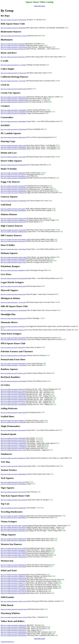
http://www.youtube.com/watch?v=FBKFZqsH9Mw (14, 557)
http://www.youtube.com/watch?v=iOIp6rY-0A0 (13, 389)
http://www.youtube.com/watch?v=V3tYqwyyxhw (13, 73)
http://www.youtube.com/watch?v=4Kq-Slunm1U (13, 550)
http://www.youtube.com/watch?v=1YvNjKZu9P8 (13, 422)
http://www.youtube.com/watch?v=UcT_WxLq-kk (13, 391)
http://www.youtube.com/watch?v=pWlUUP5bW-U (14, 632)
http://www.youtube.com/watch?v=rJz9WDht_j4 (13, 421)
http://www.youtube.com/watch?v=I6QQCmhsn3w (14, 529)
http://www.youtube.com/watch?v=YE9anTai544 (13, 100)
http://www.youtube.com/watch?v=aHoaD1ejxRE (13, 286)
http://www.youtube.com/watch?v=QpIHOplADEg (14, 191)
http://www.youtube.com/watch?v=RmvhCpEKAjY (14, 364)
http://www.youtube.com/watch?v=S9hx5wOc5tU (13, 294)
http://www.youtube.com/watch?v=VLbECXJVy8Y (14, 580)
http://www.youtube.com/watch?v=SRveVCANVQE (14, 617)
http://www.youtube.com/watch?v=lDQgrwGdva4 (13, 318)
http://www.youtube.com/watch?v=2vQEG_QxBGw (14, 257)
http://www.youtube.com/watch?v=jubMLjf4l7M (13, 173)
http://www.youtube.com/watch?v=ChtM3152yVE (13, 193)
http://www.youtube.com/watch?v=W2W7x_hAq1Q (14, 601)
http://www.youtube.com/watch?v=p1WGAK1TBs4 (14, 47)
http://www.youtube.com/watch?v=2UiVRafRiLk (13, 261)
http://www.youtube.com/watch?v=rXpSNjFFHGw (14, 188)
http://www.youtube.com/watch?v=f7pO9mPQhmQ (14, 201)
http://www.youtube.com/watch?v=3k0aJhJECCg (13, 270)
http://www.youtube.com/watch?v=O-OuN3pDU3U (14, 113)
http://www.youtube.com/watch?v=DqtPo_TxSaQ (13, 262)
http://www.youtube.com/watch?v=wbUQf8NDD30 (14, 404)
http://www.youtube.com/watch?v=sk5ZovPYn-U (13, 57)
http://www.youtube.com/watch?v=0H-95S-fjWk (13, 189)
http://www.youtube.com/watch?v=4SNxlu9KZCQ (14, 147)
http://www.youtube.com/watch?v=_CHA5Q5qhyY (14, 365)
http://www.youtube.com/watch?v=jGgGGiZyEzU (13, 442)
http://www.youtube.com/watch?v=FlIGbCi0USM (13, 539)
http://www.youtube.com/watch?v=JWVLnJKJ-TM (14, 592)
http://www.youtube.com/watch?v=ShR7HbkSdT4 (13, 634)
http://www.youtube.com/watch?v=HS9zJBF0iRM (13, 178)
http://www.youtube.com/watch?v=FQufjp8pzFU (13, 45)
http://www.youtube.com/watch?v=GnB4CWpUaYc (14, 445)
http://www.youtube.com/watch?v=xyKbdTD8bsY (13, 112)
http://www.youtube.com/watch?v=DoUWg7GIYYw (14, 339)
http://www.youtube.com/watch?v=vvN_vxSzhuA (13, 588)
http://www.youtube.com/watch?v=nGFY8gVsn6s (13, 492)
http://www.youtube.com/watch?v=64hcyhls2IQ (13, 585)
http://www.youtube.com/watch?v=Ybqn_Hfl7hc (13, 527)
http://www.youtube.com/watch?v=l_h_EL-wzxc (13, 403)
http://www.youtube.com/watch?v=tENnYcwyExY (14, 373)
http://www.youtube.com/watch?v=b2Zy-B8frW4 (13, 394)
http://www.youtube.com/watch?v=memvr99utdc (13, 581)
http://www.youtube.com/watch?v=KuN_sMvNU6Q (14, 500)
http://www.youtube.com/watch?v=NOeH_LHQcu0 (14, 97)
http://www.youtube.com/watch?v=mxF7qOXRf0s (13, 381)
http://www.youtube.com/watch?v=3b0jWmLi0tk (13, 396)
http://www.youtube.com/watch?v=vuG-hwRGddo (13, 567)
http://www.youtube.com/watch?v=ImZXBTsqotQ (13, 28)
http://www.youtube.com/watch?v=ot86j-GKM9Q (13, 438)
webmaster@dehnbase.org (7, 642)
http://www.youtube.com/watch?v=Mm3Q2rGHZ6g (14, 609)
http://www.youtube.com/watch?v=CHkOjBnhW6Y (14, 121)
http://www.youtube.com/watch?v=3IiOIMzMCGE (14, 590)
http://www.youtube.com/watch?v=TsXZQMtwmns (14, 484)
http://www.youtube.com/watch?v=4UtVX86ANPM (14, 278)
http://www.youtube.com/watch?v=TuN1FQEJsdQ (14, 129)
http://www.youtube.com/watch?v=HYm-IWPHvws (14, 240)
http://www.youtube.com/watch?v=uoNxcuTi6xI (13, 209)
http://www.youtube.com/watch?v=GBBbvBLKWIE (14, 232)
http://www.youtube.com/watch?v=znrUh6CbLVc (13, 531)
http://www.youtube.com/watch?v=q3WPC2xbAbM (14, 413)
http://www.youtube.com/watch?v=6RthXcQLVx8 (13, 393)
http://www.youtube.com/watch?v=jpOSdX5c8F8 (13, 259)
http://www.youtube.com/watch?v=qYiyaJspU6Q (13, 186)
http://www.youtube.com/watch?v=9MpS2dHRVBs (14, 518)
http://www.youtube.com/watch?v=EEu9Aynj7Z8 (13, 222)
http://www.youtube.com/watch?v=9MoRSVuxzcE (14, 565)
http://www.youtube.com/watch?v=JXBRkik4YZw (14, 220)
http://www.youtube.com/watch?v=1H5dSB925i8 (13, 516)
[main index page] (39, 6)
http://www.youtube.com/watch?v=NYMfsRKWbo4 (14, 552)
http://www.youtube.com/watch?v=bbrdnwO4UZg (13, 137)
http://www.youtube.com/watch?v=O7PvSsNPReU (14, 110)
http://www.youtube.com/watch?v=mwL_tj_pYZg (13, 450)
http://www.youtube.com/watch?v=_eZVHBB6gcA (14, 447)
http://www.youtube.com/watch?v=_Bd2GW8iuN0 (14, 249)
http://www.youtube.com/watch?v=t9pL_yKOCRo (13, 553)
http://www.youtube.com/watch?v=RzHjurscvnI (13, 330)
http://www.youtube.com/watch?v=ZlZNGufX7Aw (14, 630)
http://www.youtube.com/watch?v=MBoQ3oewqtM (14, 578)
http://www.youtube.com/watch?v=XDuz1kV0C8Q (14, 399)
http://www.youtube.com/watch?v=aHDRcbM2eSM (14, 474)
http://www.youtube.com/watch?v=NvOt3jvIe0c (13, 44)
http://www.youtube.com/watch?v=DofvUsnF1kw (13, 241)
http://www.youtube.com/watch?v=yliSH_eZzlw (13, 482)
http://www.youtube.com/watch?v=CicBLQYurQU (14, 20)
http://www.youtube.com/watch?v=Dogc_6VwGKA (14, 36)
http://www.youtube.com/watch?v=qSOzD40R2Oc (14, 210)
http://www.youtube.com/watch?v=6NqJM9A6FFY (14, 508)
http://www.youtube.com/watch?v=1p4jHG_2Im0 (13, 145)
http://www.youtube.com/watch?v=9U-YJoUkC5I (13, 175)
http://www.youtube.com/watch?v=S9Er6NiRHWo (14, 575)
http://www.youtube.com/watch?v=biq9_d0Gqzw (13, 401)
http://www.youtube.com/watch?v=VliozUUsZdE (13, 593)
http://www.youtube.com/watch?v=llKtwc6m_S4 (13, 102)
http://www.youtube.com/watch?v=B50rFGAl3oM (13, 89)
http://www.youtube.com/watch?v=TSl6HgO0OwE (14, 627)
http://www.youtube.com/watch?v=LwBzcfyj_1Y (13, 583)
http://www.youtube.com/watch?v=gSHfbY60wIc (13, 540)
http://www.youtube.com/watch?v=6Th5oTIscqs (13, 448)
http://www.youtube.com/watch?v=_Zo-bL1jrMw (13, 81)
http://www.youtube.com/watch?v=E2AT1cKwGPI (14, 430)
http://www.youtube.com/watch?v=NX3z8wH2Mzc (14, 310)
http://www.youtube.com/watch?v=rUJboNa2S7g (13, 326)
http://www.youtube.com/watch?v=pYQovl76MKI (13, 629)
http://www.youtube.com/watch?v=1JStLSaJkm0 (13, 338)
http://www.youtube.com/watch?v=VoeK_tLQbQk (13, 548)
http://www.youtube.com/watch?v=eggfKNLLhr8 (13, 586)
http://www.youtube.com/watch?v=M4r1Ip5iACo (13, 347)
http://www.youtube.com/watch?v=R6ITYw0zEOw (14, 635)
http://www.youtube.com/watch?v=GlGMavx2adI (13, 49)
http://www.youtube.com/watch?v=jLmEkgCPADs (14, 625)
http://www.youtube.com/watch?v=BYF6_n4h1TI (13, 555)
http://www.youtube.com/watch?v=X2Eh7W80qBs (14, 149)
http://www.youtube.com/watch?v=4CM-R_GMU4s (14, 398)
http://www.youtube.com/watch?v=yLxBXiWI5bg (13, 443)
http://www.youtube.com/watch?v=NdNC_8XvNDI (14, 526)
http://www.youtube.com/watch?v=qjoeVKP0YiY (13, 440)
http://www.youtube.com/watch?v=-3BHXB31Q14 (14, 99)
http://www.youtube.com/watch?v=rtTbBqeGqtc (13, 576)
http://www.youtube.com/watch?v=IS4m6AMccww (14, 176)
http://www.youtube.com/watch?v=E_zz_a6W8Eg (13, 65)
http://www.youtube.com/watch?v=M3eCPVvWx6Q (14, 466)
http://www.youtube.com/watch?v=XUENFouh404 (14, 356)
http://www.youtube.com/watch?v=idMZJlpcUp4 (13, 458)
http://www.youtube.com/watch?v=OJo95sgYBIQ (13, 165)
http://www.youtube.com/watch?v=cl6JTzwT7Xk (13, 218)
